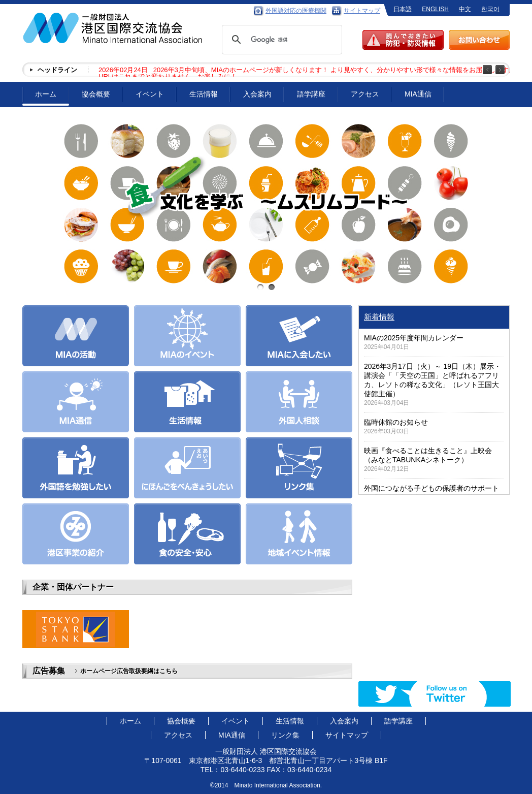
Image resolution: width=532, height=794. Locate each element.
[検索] (280, 40)
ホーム (46, 94)
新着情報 (379, 317)
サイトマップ (362, 11)
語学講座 (311, 94)
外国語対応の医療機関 (296, 11)
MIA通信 (418, 94)
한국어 (490, 9)
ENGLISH (435, 9)
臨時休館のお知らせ (396, 422)
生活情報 (204, 94)
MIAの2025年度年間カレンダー (414, 338)
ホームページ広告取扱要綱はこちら (129, 671)
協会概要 (96, 94)
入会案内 (257, 94)
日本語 (403, 9)
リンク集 (285, 735)
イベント (150, 94)
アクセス (365, 94)
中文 (465, 9)
